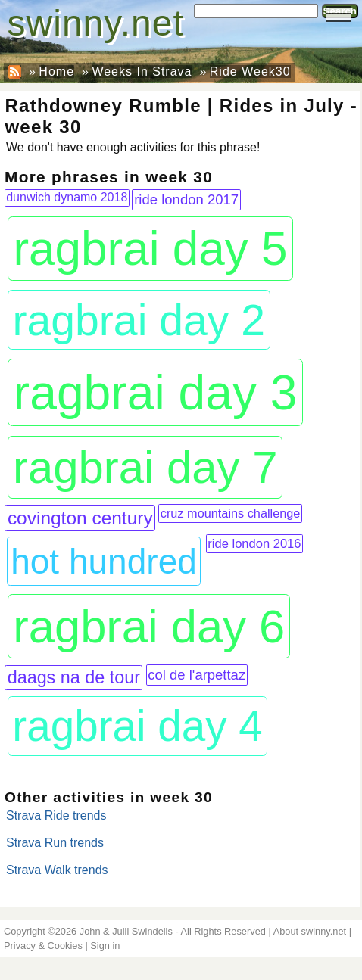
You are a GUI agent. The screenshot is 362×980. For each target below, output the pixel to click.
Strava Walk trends (57, 870)
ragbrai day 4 (137, 726)
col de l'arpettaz (197, 675)
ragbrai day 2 (139, 320)
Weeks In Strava (142, 72)
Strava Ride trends (56, 815)
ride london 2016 (254, 544)
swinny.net (96, 23)
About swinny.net (310, 931)
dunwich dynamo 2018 (67, 197)
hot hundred (104, 562)
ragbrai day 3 (156, 393)
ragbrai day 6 (149, 626)
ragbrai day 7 (145, 467)
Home (56, 72)
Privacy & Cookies (43, 946)
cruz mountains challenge (231, 513)
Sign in (105, 946)
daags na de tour (74, 677)
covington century (80, 518)
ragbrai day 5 (150, 249)
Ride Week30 (250, 72)
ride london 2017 (186, 199)
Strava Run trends (55, 843)
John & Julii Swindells (126, 931)
